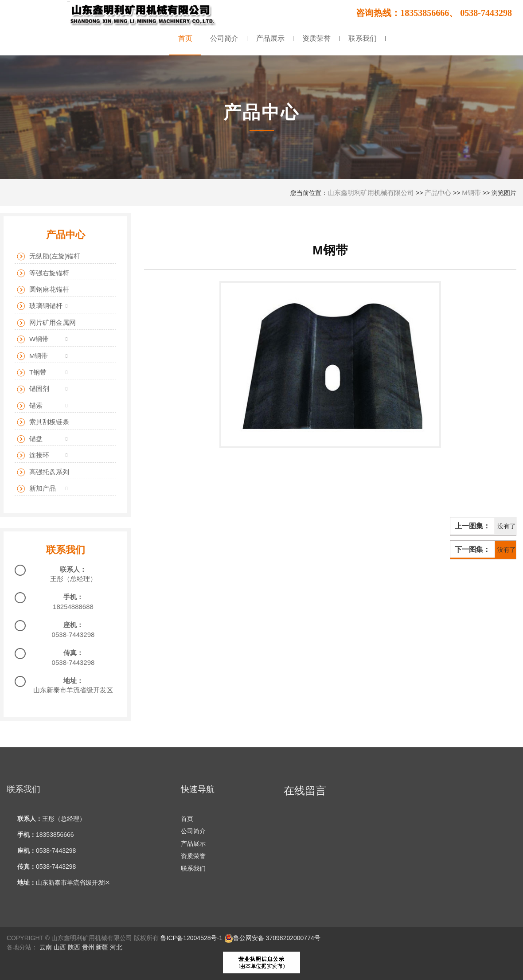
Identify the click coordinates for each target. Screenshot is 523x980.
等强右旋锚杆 (43, 273)
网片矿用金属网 (46, 323)
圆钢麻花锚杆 (43, 290)
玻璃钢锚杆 (40, 306)
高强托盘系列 (43, 472)
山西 (60, 947)
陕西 (74, 947)
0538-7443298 (73, 634)
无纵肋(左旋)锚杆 (49, 256)
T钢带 (32, 373)
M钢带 (471, 193)
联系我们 (193, 868)
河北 (116, 947)
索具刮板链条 (43, 422)
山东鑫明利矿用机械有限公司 (371, 193)
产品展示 (193, 843)
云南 (46, 947)
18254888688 (73, 607)
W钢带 (33, 339)
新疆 (102, 947)
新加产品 (36, 489)
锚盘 (30, 439)
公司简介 (193, 831)
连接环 (33, 455)
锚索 (30, 406)
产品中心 (438, 193)
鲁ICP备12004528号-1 (191, 938)
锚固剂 (33, 389)
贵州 (88, 947)
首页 (187, 819)
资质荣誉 (193, 856)
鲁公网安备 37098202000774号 (272, 938)
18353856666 (55, 835)
